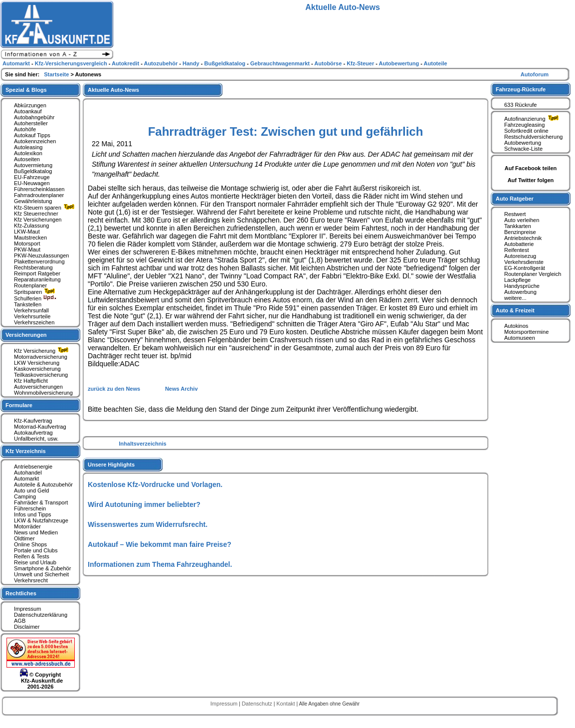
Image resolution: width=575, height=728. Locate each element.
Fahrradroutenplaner (39, 195)
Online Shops (30, 544)
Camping (25, 496)
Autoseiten (27, 159)
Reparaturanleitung (37, 279)
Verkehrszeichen (34, 322)
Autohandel (28, 473)
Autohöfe (25, 129)
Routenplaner (30, 285)
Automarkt (26, 479)
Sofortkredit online (526, 131)
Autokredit (126, 63)
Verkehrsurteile (32, 316)
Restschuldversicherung (533, 137)
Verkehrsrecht (31, 580)
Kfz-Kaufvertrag (33, 421)
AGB (20, 621)
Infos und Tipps (33, 514)
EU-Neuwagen (32, 183)
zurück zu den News (115, 389)
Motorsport (27, 243)
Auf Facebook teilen (531, 168)
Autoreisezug (520, 256)
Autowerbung (520, 292)
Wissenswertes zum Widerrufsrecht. (148, 524)
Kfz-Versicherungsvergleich (72, 63)
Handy (192, 63)
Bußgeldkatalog (33, 171)
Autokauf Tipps (32, 135)
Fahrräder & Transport (41, 502)
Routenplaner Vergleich (533, 274)
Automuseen (520, 338)
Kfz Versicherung (42, 351)
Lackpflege (517, 280)
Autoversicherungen (38, 387)
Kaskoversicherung (37, 369)
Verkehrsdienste (524, 262)
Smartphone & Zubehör (42, 568)
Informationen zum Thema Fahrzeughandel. (160, 564)
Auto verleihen (522, 220)
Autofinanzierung (533, 119)
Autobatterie (519, 244)
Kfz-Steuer (361, 63)
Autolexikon (28, 153)
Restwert (515, 214)
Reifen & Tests (32, 556)
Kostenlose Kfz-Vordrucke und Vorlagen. (155, 485)
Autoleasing (28, 147)
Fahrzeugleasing (524, 125)
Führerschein (30, 508)
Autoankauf (28, 111)
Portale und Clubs (36, 550)
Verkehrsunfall (31, 310)
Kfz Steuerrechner (36, 214)
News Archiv (182, 389)
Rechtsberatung (33, 267)
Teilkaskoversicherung (41, 375)
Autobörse (329, 63)
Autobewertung (523, 143)
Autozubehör (161, 63)
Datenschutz (258, 704)
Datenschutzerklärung (41, 615)
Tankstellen (28, 304)
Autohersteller (31, 123)
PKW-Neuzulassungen (41, 255)
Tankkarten (518, 226)
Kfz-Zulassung (31, 226)
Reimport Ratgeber (37, 273)
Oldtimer (24, 538)
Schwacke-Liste (523, 149)
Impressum (27, 609)
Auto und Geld (31, 490)
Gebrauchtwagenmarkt (281, 63)
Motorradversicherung (41, 357)
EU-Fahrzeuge (32, 177)
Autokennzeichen (35, 141)
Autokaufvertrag (33, 433)
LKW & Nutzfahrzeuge (41, 520)
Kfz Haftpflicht (31, 381)
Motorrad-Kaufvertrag (40, 427)
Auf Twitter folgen (531, 180)
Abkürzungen (30, 105)
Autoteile (436, 63)
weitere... (515, 298)
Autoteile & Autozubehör (43, 485)
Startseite (57, 74)
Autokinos (516, 326)
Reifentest (517, 250)
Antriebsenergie (33, 467)
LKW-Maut (27, 232)
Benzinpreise (520, 232)
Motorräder (27, 526)
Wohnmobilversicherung (43, 393)
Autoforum (535, 74)
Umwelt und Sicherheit (41, 574)
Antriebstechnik (523, 238)
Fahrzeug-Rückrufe (521, 89)
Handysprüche (522, 286)
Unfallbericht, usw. (36, 439)
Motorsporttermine (526, 332)
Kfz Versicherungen (38, 220)
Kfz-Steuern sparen (45, 208)
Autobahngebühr (34, 117)
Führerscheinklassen (39, 189)
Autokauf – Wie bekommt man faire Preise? (160, 544)
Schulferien (35, 298)
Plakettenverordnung (39, 261)
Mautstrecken (30, 238)
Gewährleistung (33, 201)
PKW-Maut (27, 249)
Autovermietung (33, 165)
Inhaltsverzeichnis (142, 444)
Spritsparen (36, 292)
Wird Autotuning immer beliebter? (144, 504)
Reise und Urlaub (35, 562)
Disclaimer (27, 627)
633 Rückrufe (520, 105)
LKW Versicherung (37, 363)
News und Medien (36, 532)
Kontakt (286, 704)
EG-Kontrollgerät (525, 268)
